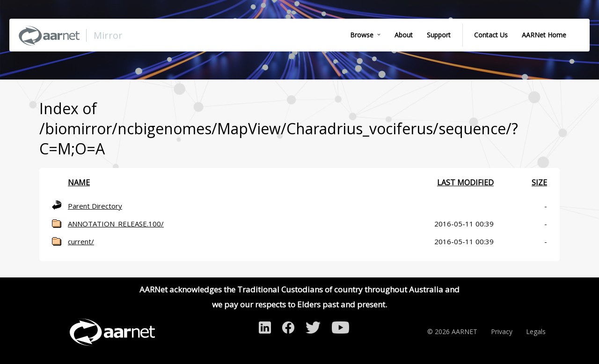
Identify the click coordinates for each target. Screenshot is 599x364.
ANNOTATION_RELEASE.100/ (116, 224)
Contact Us (491, 35)
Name (79, 182)
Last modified (465, 182)
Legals (536, 331)
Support (439, 35)
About (404, 35)
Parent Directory (95, 206)
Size (539, 182)
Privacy (502, 331)
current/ (81, 241)
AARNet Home (544, 35)
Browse (362, 35)
